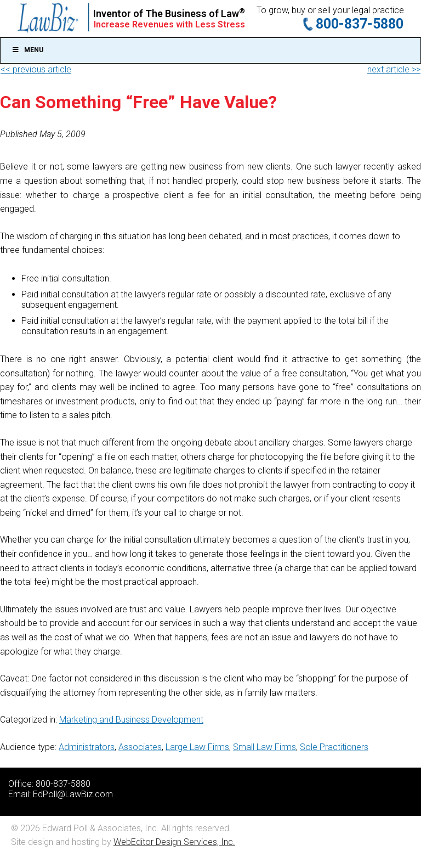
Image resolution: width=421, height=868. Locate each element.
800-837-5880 (360, 24)
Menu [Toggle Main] (27, 50)
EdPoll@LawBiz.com (73, 794)
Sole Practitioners (334, 747)
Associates (140, 747)
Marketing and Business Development (131, 720)
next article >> (394, 69)
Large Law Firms (197, 747)
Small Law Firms (264, 747)
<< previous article (36, 69)
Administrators (87, 747)
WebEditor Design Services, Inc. (174, 842)
